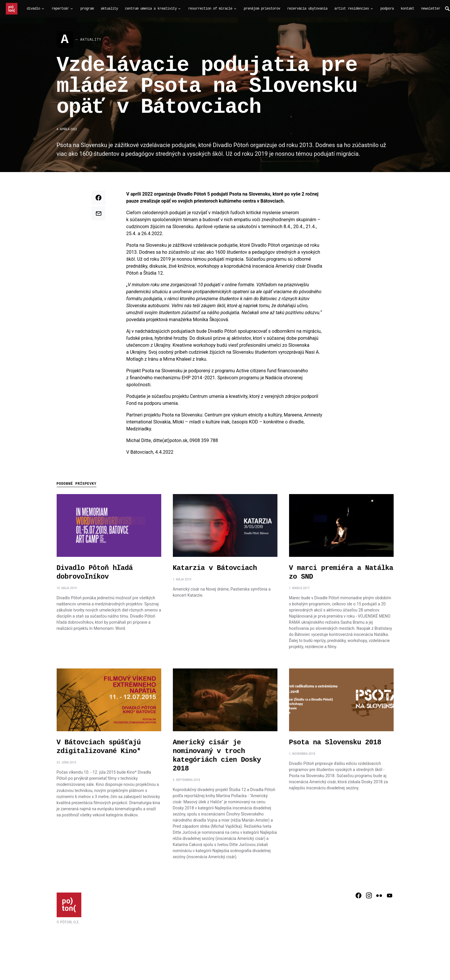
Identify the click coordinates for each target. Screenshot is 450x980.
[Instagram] (369, 897)
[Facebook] (358, 897)
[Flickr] (379, 897)
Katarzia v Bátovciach (215, 570)
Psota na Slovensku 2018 (335, 744)
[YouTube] (390, 897)
